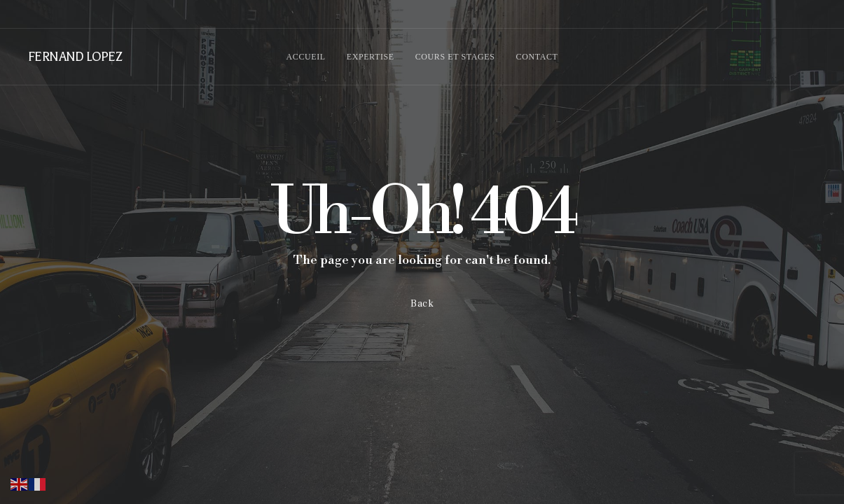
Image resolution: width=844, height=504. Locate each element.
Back (422, 304)
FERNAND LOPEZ (75, 57)
